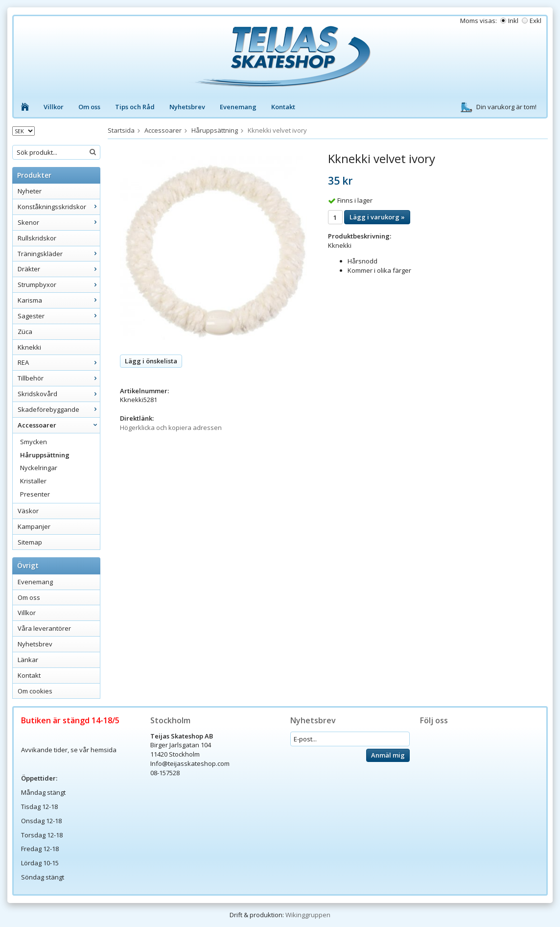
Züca (25, 332)
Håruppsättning (45, 455)
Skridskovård (59, 394)
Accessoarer (59, 425)
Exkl (536, 21)
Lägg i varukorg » (377, 217)
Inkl (513, 21)
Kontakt (283, 107)
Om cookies (35, 691)
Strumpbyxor (59, 285)
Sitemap (30, 542)
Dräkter (59, 269)
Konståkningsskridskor (59, 207)
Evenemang (238, 107)
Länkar (28, 660)
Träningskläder (59, 254)
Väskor (28, 511)
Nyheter (30, 191)
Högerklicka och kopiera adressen (171, 428)
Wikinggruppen (308, 915)
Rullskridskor (37, 238)
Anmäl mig (388, 755)
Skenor (59, 222)
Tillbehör (59, 378)
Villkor (54, 107)
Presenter (35, 494)
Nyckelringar (39, 468)
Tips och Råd (135, 107)
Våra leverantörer (44, 628)
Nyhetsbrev (187, 107)
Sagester (59, 316)
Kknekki (29, 347)
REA (59, 362)
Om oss (89, 107)
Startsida (121, 130)
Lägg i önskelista (151, 361)
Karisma (59, 300)
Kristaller (33, 481)
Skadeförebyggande (59, 409)
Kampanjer (34, 526)
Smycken (34, 442)
